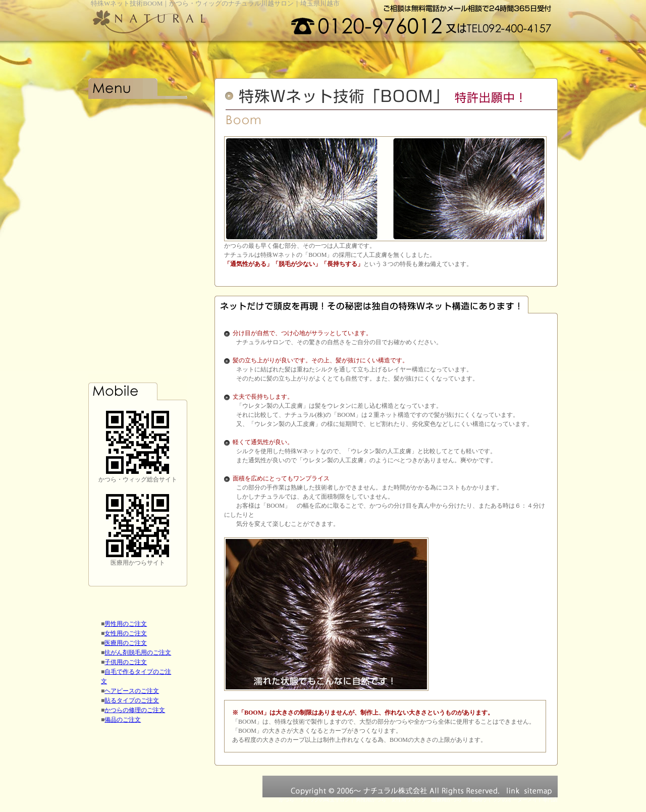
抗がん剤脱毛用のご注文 (138, 653)
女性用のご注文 (126, 633)
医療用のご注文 (126, 643)
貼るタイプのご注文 (132, 700)
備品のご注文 (123, 720)
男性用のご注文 (126, 624)
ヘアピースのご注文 (132, 691)
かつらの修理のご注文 (135, 710)
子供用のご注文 (126, 662)
